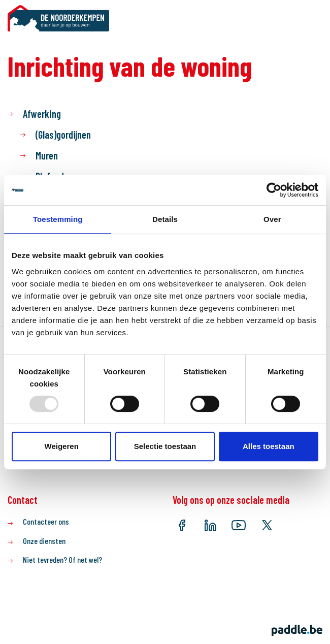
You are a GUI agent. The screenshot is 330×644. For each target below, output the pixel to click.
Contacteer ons (46, 521)
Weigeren (62, 446)
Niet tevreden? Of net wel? (62, 559)
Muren (47, 155)
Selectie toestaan (165, 446)
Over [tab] (272, 219)
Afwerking (42, 114)
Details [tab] (165, 219)
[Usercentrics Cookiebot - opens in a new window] (274, 190)
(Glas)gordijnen (63, 135)
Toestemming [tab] (58, 219)
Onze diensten (44, 541)
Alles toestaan (269, 446)
